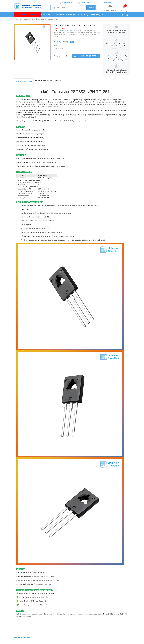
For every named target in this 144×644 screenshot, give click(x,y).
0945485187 (66, 3)
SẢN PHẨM (46, 15)
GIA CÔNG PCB (58, 15)
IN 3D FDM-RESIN (73, 15)
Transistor (27, 19)
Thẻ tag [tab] (58, 81)
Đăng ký (114, 11)
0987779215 (108, 3)
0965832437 (85, 3)
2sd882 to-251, (73, 34)
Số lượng (57, 56)
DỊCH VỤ (85, 15)
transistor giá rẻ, (62, 32)
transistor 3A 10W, (79, 30)
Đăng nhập (107, 11)
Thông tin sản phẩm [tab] (24, 81)
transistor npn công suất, (86, 34)
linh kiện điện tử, (63, 34)
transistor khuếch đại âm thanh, (77, 32)
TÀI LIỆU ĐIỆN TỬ (97, 15)
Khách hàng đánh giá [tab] (44, 81)
